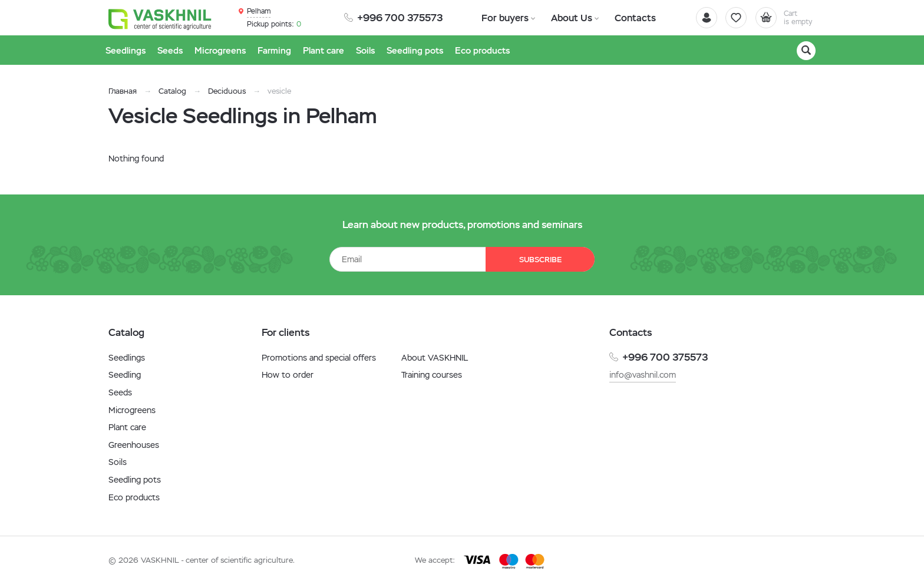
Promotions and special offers (319, 358)
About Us (566, 17)
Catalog (172, 91)
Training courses (432, 375)
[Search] (806, 51)
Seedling (125, 375)
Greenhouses (134, 445)
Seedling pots (135, 480)
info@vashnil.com (643, 375)
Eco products (134, 497)
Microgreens (132, 410)
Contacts (626, 17)
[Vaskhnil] (161, 18)
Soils (118, 462)
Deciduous (227, 91)
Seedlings (127, 358)
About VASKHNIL (435, 358)
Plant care (127, 427)
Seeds (120, 392)
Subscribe (539, 260)
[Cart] (783, 18)
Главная (123, 91)
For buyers (503, 17)
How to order (288, 375)
